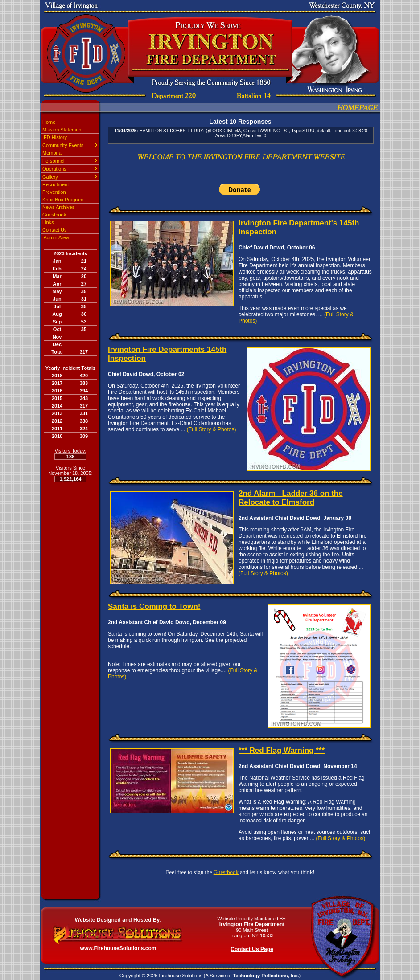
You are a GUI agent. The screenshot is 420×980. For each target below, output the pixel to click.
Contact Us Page (252, 949)
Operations (54, 169)
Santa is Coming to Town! (154, 606)
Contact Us (54, 230)
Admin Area (56, 237)
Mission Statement (62, 130)
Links (48, 222)
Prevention (54, 192)
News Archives (58, 207)
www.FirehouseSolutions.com (118, 948)
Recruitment (56, 184)
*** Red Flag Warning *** (282, 750)
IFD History (55, 137)
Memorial (52, 153)
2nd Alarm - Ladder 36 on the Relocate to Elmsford (291, 498)
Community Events (63, 145)
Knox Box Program (63, 200)
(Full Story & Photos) (212, 429)
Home (49, 122)
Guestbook (54, 215)
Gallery (50, 177)
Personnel (54, 161)
